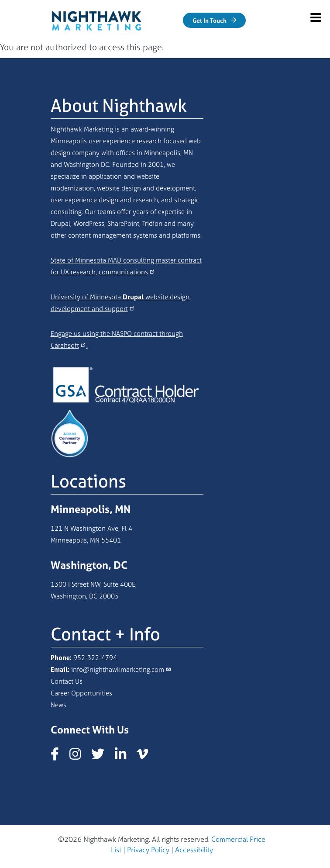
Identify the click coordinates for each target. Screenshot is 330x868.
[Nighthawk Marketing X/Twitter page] (102, 756)
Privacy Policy (148, 850)
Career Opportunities (81, 693)
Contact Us (67, 681)
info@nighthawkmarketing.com (118, 669)
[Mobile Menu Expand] (316, 17)
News (58, 705)
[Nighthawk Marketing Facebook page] (59, 756)
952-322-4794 (95, 658)
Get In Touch (210, 20)
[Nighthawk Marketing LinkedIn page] (125, 756)
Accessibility (194, 850)
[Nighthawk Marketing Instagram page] (79, 756)
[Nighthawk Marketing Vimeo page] (147, 756)
